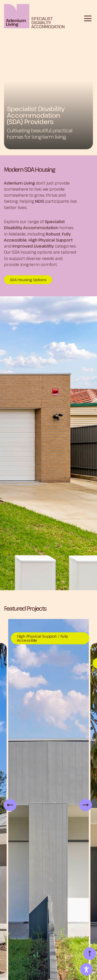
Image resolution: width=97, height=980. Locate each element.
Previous (6, 805)
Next (82, 805)
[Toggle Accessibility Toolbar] (86, 969)
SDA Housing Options (28, 280)
